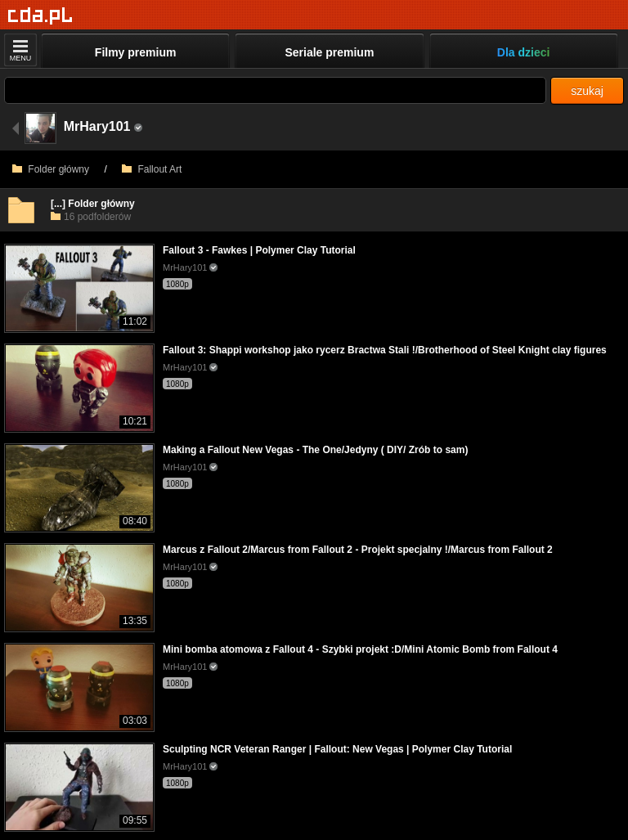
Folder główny (51, 169)
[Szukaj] (275, 90)
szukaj (587, 91)
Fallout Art (152, 169)
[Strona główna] (40, 16)
